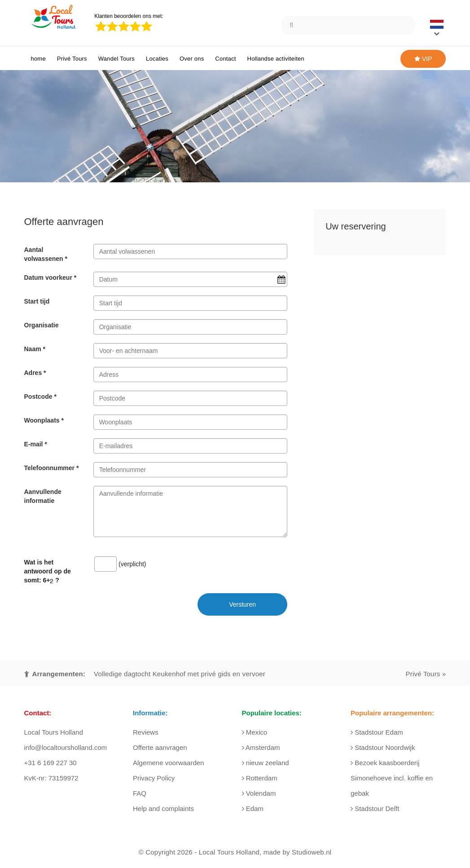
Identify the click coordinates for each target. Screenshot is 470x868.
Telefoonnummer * (52, 468)
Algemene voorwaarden (168, 763)
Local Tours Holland (229, 852)
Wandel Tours (116, 59)
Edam (253, 809)
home (38, 59)
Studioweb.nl (312, 852)
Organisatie (42, 325)
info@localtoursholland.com (66, 747)
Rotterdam (260, 778)
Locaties (157, 59)
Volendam (259, 793)
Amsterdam (261, 747)
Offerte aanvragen (160, 747)
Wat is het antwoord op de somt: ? (48, 571)
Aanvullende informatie (43, 496)
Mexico (255, 732)
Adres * (35, 373)
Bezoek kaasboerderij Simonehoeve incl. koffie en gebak (392, 778)
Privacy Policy (154, 778)
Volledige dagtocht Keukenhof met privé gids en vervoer (180, 674)
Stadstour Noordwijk (383, 747)
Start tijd (37, 301)
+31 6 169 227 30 (51, 763)
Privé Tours (72, 59)
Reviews (146, 732)
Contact (225, 59)
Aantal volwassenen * (46, 254)
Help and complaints (163, 809)
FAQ (140, 793)
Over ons (192, 59)
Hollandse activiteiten (276, 59)
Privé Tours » (426, 674)
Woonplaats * (44, 420)
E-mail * (36, 444)
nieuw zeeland (266, 763)
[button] (438, 29)
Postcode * (40, 397)
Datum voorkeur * (51, 278)
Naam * (35, 349)
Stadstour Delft (375, 809)
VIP (423, 59)
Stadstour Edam (377, 732)
